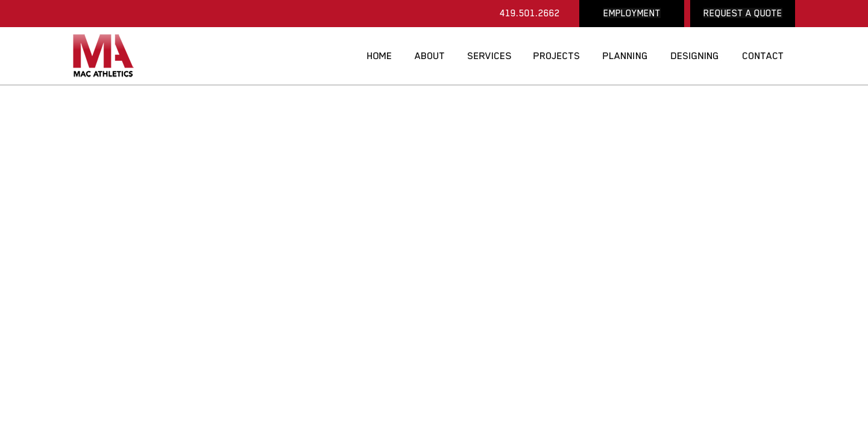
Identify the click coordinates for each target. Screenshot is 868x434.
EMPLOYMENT (632, 13)
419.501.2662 (530, 13)
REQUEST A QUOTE (743, 13)
